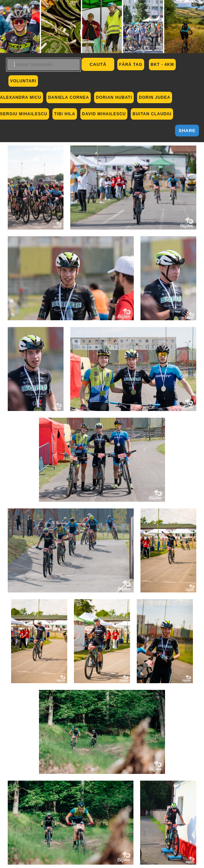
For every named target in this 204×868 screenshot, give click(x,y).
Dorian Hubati (114, 97)
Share (187, 131)
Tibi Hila (65, 114)
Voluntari (23, 81)
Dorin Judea (155, 97)
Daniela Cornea (69, 97)
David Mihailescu (104, 114)
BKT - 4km (162, 65)
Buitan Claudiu (152, 114)
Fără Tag (131, 65)
